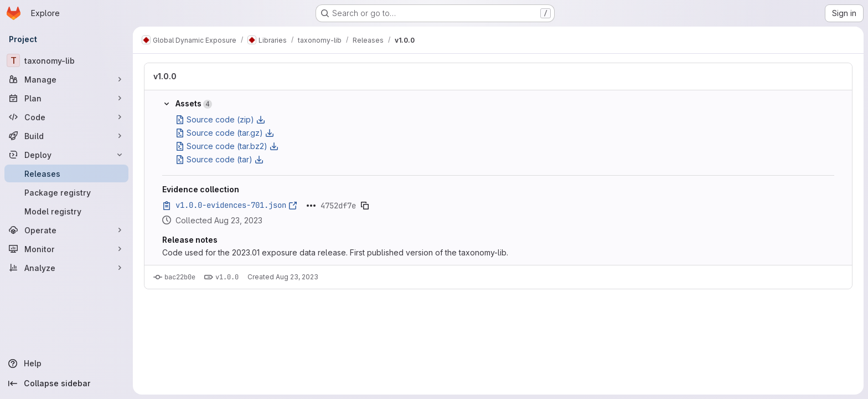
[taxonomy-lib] (66, 60)
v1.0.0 (165, 76)
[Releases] (66, 173)
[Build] (66, 136)
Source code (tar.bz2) (227, 146)
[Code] (66, 117)
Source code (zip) (220, 119)
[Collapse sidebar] (66, 383)
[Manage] (66, 79)
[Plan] (66, 98)
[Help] (66, 364)
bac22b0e (180, 277)
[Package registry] (66, 192)
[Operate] (66, 230)
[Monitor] (66, 249)
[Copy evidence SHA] (365, 206)
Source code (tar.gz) (225, 133)
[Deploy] (66, 155)
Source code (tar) (219, 159)
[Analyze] (66, 268)
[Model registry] (66, 211)
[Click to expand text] (311, 206)
